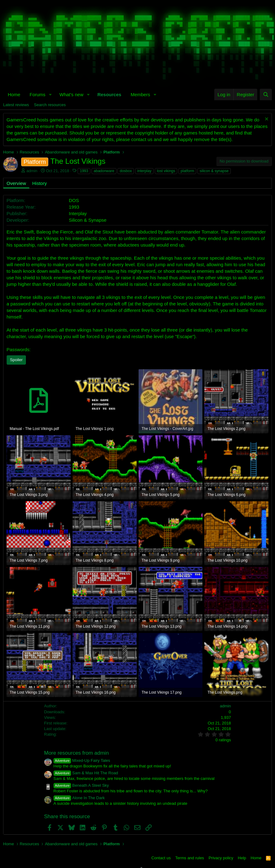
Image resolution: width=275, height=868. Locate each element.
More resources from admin (77, 753)
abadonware (104, 171)
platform (187, 171)
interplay (144, 171)
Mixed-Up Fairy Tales (82, 760)
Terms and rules (190, 858)
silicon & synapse (214, 171)
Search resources (50, 105)
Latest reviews (16, 105)
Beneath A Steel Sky (81, 785)
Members (140, 94)
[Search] (266, 94)
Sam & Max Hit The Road (86, 773)
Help (242, 858)
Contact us (161, 858)
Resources (109, 94)
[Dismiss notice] (266, 120)
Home (14, 94)
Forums (38, 94)
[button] (50, 94)
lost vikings (166, 171)
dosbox (126, 171)
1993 (84, 171)
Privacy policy (221, 858)
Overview (16, 183)
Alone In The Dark (79, 798)
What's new (71, 94)
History (40, 183)
